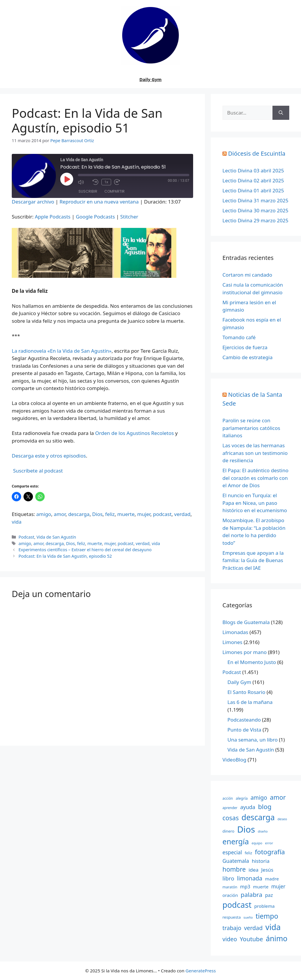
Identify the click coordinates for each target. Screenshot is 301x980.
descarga (79, 514)
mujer (144, 514)
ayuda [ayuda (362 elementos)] (248, 807)
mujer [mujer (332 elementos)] (278, 886)
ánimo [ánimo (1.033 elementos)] (277, 938)
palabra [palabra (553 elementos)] (251, 895)
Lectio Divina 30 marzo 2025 (255, 210)
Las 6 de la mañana (250, 702)
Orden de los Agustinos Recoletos (135, 433)
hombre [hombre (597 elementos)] (234, 869)
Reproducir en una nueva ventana (99, 202)
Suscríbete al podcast (38, 471)
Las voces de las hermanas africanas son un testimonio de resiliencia (255, 453)
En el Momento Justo (252, 662)
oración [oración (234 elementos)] (230, 895)
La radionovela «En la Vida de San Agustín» (62, 351)
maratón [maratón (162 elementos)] (230, 887)
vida (17, 522)
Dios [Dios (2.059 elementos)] (246, 829)
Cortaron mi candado (247, 275)
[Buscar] (281, 113)
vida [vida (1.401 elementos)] (273, 927)
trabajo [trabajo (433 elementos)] (232, 928)
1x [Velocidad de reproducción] (106, 182)
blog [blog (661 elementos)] (265, 807)
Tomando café (239, 337)
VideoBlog (234, 760)
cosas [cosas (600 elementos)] (231, 818)
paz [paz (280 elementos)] (269, 895)
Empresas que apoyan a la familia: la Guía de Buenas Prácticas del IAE (253, 560)
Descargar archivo (33, 202)
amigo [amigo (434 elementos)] (259, 798)
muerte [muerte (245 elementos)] (261, 887)
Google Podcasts (95, 217)
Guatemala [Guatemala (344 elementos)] (236, 861)
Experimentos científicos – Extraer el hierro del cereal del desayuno (85, 550)
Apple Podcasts (52, 217)
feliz (110, 514)
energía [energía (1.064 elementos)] (236, 841)
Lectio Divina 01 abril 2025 (253, 190)
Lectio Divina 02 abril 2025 (253, 180)
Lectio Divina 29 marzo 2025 (255, 220)
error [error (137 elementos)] (269, 843)
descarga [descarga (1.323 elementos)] (258, 817)
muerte (126, 514)
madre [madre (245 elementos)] (272, 879)
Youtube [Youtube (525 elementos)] (251, 939)
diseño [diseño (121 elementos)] (263, 831)
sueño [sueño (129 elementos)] (248, 917)
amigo (44, 514)
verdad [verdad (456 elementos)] (253, 928)
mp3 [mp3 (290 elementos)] (245, 887)
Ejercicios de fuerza (245, 347)
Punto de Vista (244, 730)
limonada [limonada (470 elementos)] (250, 878)
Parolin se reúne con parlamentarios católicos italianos (251, 428)
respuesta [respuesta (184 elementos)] (232, 917)
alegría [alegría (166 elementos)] (242, 798)
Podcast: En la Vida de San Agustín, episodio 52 (65, 556)
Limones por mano (245, 652)
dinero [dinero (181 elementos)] (228, 831)
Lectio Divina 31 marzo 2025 (255, 200)
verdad (182, 514)
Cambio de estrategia (248, 357)
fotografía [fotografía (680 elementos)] (270, 852)
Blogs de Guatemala (246, 622)
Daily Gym (150, 79)
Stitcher (129, 217)
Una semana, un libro (253, 740)
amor (60, 514)
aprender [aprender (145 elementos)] (230, 808)
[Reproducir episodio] (67, 179)
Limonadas (235, 632)
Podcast (26, 537)
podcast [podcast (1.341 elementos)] (237, 905)
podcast (162, 514)
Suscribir (88, 191)
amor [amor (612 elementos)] (278, 797)
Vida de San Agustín (56, 537)
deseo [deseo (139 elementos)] (282, 819)
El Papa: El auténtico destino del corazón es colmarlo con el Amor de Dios (255, 478)
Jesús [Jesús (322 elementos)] (267, 870)
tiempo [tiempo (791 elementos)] (267, 916)
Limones (233, 642)
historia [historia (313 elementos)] (261, 861)
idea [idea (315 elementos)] (253, 870)
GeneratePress (201, 971)
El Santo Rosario (246, 692)
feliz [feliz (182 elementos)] (249, 853)
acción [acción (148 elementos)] (228, 798)
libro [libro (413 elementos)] (228, 878)
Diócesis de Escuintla (257, 153)
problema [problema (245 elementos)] (264, 906)
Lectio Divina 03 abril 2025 (253, 170)
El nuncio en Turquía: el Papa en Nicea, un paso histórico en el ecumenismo (255, 503)
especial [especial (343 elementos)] (232, 852)
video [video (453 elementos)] (230, 939)
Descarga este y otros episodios (49, 456)
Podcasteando (244, 720)
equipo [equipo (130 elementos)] (257, 843)
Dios (97, 514)
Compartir (114, 191)
